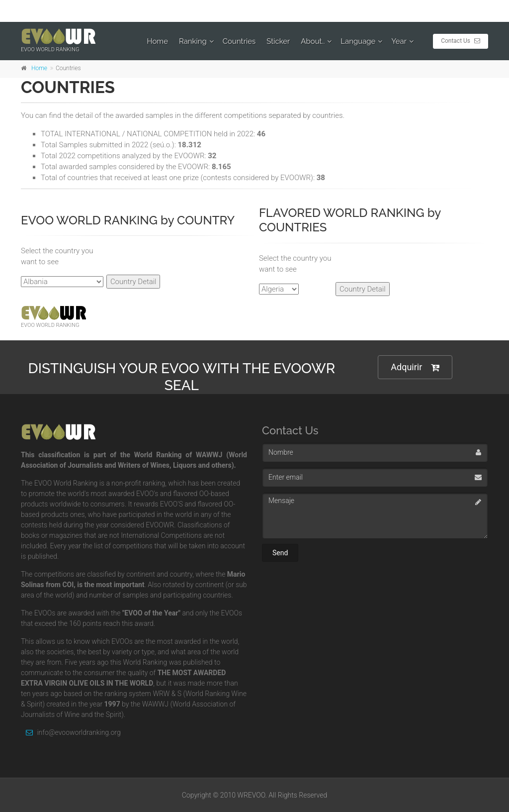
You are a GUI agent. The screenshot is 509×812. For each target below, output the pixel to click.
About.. (313, 41)
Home (158, 41)
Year (399, 41)
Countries (239, 41)
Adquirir (415, 367)
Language (358, 41)
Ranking (193, 41)
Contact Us (461, 41)
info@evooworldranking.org (71, 732)
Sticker (278, 41)
